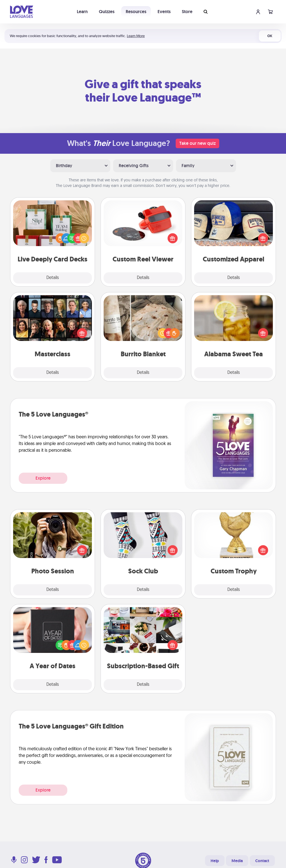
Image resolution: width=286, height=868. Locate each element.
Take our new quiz (197, 143)
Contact (262, 861)
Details (53, 278)
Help (215, 861)
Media (237, 861)
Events (164, 12)
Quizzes (107, 12)
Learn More (136, 36)
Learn (82, 12)
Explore (43, 478)
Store (187, 12)
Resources (136, 12)
